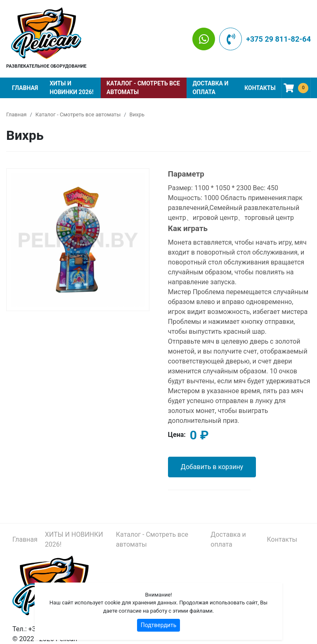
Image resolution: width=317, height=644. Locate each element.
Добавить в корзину (212, 467)
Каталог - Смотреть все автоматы (143, 88)
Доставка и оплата (210, 88)
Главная (25, 88)
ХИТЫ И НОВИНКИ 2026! (71, 88)
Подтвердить (159, 625)
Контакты (260, 88)
